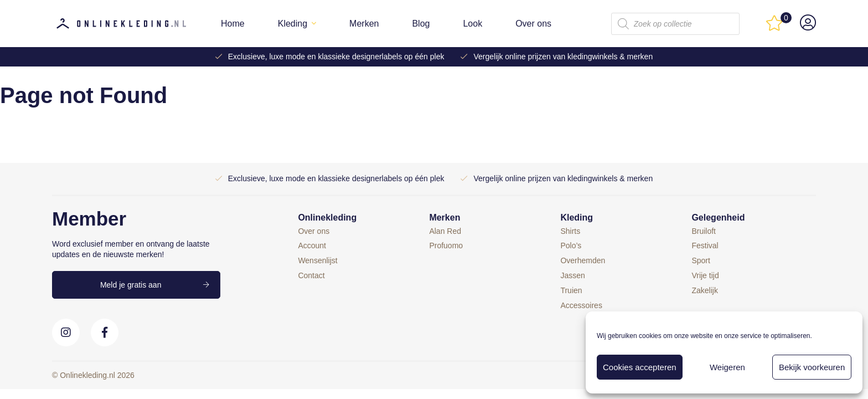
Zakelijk (704, 290)
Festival (705, 245)
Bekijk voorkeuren (812, 367)
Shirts (570, 231)
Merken (364, 24)
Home (233, 24)
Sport (701, 260)
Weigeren (727, 367)
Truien (571, 290)
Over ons (533, 24)
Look (472, 24)
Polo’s (571, 245)
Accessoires (581, 305)
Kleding (293, 24)
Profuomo (446, 245)
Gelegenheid (718, 218)
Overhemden (583, 260)
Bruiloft (704, 231)
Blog (421, 24)
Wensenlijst (317, 260)
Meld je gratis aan (131, 285)
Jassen (572, 275)
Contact (311, 275)
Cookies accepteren (640, 367)
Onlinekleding (327, 218)
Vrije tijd (705, 275)
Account (312, 245)
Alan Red (445, 231)
